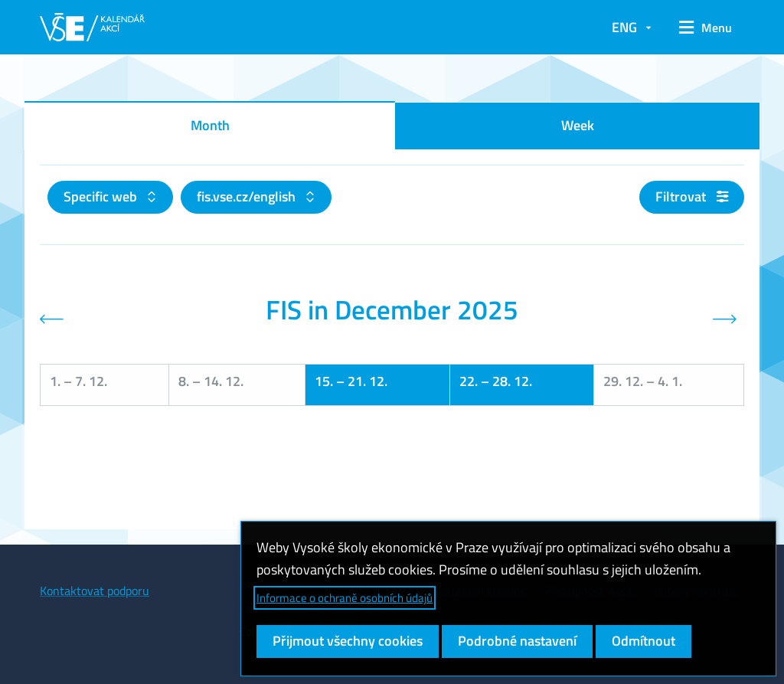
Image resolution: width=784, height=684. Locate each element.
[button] (706, 28)
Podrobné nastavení (517, 641)
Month (210, 125)
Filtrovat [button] (692, 196)
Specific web (102, 196)
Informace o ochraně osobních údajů (345, 598)
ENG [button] (624, 27)
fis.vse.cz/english (248, 196)
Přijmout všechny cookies (348, 641)
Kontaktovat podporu (95, 591)
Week (578, 125)
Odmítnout (644, 641)
